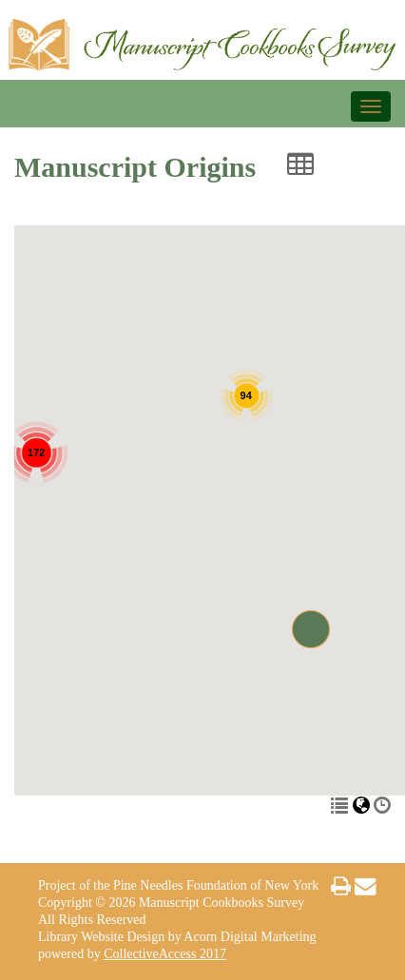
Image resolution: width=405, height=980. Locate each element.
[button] (311, 629)
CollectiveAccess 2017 (165, 954)
